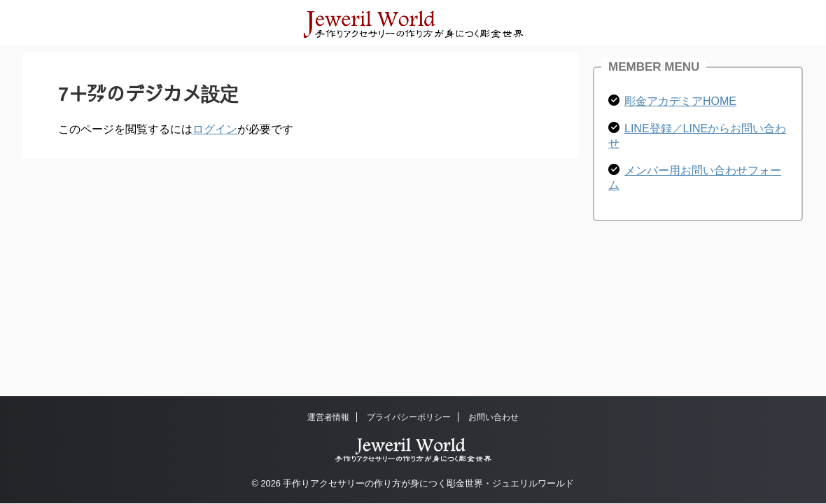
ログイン (215, 129)
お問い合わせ (493, 417)
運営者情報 (328, 417)
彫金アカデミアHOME (680, 101)
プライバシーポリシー (409, 417)
